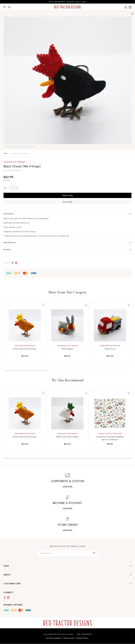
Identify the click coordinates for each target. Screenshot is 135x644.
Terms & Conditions (54, 638)
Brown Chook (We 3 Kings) (25, 349)
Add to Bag (67, 195)
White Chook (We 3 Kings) (67, 437)
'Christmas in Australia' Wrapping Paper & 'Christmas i (110, 438)
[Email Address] (68, 553)
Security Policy (83, 638)
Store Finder (68, 202)
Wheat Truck (110, 349)
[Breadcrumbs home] (5, 153)
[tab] (20, 147)
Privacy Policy (69, 638)
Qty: (5, 188)
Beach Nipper (67, 349)
